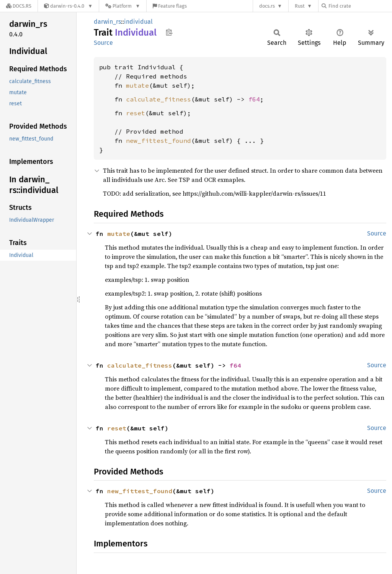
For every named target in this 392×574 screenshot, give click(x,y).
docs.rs (267, 6)
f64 (254, 99)
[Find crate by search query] (360, 6)
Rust (300, 6)
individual (138, 22)
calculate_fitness (158, 99)
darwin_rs (107, 22)
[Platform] (123, 6)
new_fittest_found (158, 141)
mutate (137, 85)
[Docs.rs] (19, 6)
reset (136, 113)
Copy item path (169, 32)
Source (103, 43)
